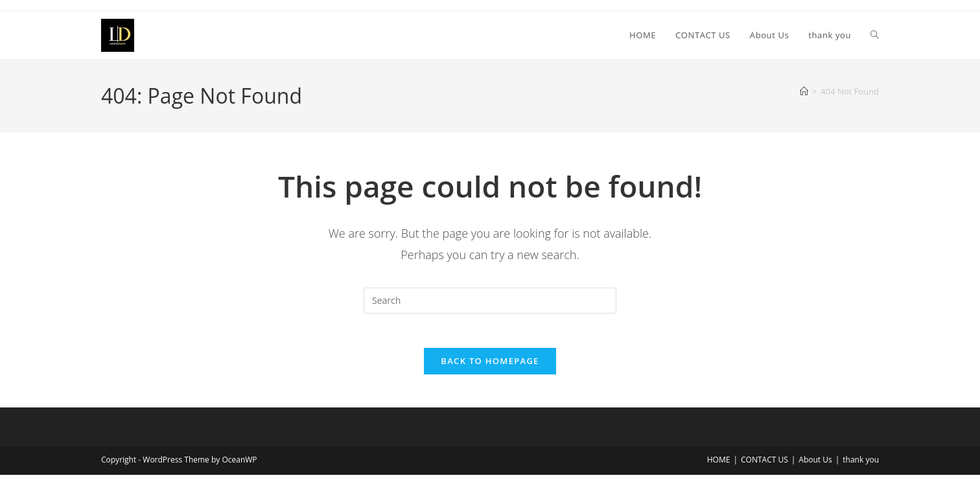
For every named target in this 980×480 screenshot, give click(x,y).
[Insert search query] (490, 301)
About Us (815, 465)
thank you (861, 465)
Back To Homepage (490, 366)
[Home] (804, 91)
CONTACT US (764, 465)
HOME (719, 465)
